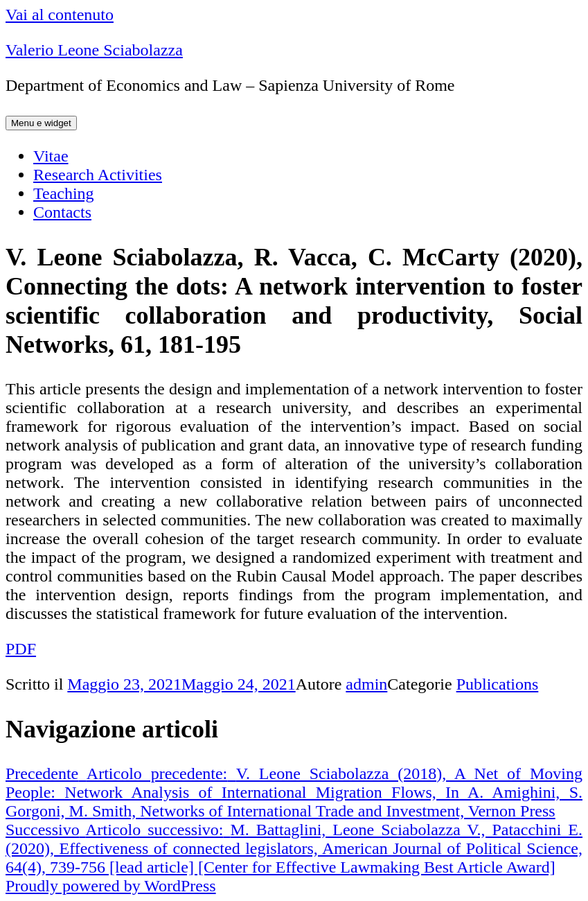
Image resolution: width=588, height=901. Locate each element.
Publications (498, 684)
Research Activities (98, 175)
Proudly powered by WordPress (111, 886)
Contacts (62, 212)
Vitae (51, 156)
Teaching (64, 193)
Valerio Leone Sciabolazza (94, 50)
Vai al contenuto (60, 15)
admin (366, 684)
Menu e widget (41, 123)
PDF (21, 649)
